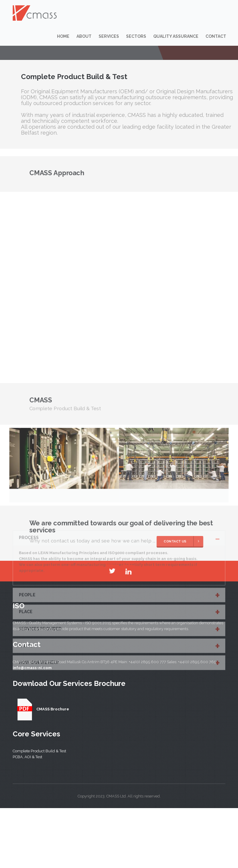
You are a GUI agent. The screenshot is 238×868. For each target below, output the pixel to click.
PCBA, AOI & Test (27, 757)
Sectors (136, 36)
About (84, 36)
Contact (216, 36)
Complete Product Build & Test (39, 751)
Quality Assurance (176, 36)
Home (63, 36)
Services (109, 36)
